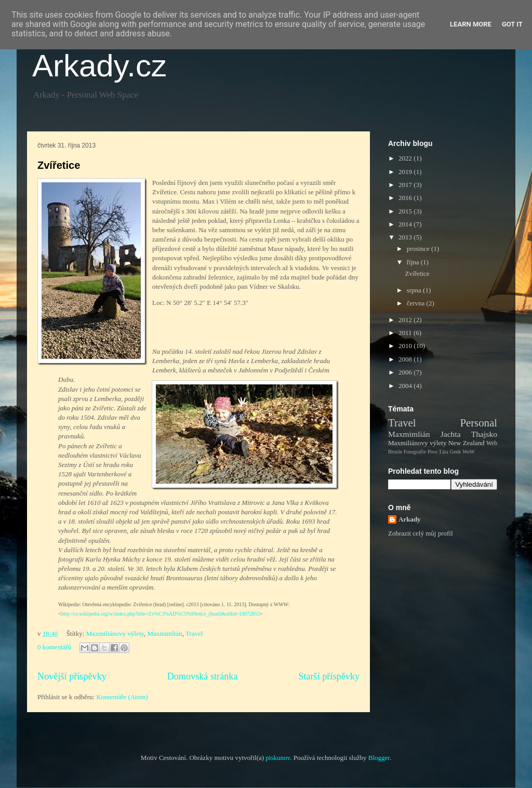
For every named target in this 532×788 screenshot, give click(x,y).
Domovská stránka (203, 676)
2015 (406, 211)
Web (492, 443)
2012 (406, 320)
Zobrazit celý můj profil (421, 533)
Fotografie (415, 452)
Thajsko (484, 434)
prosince (419, 249)
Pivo (433, 452)
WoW (469, 452)
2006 (406, 372)
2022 (406, 158)
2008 (406, 359)
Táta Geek (450, 452)
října (414, 262)
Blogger (379, 758)
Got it (512, 24)
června (417, 303)
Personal (478, 423)
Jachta (451, 434)
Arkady (410, 519)
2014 (406, 224)
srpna (415, 290)
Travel (194, 633)
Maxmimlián (165, 633)
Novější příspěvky (72, 676)
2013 (406, 237)
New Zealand (467, 443)
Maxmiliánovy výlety (115, 633)
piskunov (278, 758)
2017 (406, 185)
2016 (406, 198)
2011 (406, 333)
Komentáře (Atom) (122, 697)
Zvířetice (59, 165)
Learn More (471, 24)
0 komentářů (54, 647)
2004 (406, 386)
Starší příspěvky (329, 676)
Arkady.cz (99, 66)
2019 (406, 172)
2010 (406, 346)
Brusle (395, 452)
